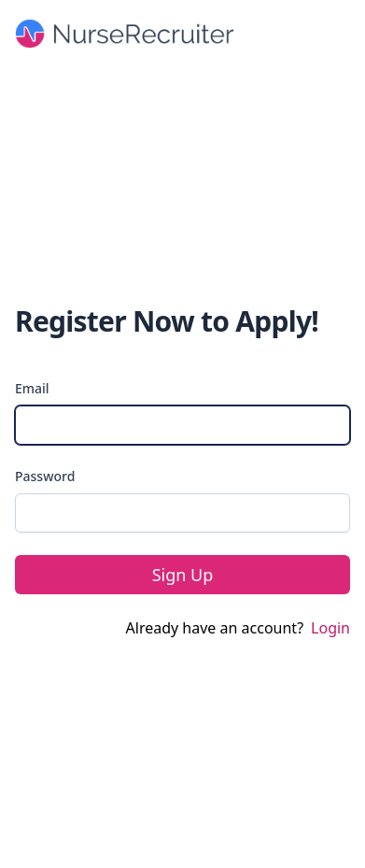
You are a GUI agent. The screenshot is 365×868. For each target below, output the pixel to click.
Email (32, 388)
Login (330, 628)
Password (45, 476)
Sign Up (183, 575)
